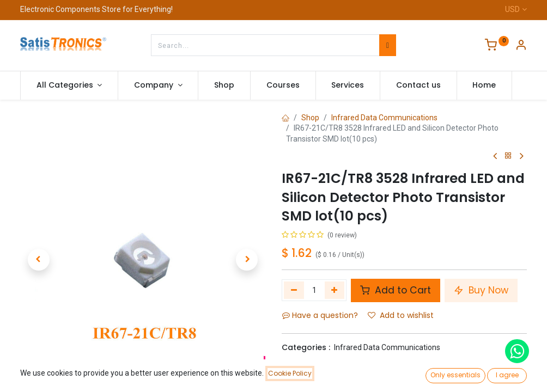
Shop (310, 118)
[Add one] (335, 290)
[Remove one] (294, 290)
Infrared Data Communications (384, 118)
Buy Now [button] (481, 290)
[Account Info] (521, 46)
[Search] (388, 45)
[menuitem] (224, 85)
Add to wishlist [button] (401, 315)
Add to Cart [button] (396, 290)
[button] (39, 260)
